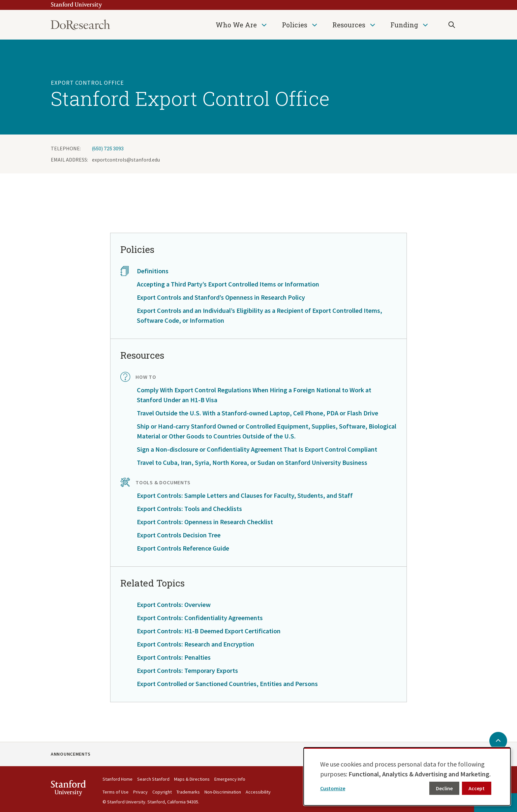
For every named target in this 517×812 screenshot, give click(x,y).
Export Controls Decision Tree (179, 535)
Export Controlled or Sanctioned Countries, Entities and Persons (227, 684)
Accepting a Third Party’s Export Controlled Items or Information (228, 284)
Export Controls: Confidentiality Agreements (200, 618)
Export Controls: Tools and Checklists (189, 509)
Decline (444, 788)
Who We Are (236, 25)
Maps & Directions (192, 779)
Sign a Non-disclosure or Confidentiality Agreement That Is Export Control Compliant (257, 449)
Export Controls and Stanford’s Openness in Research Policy (221, 297)
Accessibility (258, 792)
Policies (295, 25)
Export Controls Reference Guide (183, 548)
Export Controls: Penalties (174, 657)
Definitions (153, 271)
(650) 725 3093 (108, 149)
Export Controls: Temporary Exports (187, 670)
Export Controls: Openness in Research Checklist (205, 522)
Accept (477, 788)
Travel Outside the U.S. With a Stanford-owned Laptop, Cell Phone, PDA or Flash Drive (258, 413)
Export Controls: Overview (174, 604)
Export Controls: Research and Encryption (196, 644)
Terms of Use (116, 792)
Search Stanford (153, 779)
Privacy (140, 792)
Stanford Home (118, 779)
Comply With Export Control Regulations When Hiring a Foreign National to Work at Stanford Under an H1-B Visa (254, 395)
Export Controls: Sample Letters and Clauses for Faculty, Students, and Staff (245, 495)
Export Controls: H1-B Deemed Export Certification (209, 631)
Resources (349, 25)
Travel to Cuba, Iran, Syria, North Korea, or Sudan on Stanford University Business (252, 462)
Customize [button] (333, 788)
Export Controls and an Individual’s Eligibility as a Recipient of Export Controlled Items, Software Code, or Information (259, 315)
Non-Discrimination (223, 792)
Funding (404, 25)
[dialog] (407, 776)
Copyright (162, 792)
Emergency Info (230, 779)
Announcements (71, 754)
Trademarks (188, 792)
